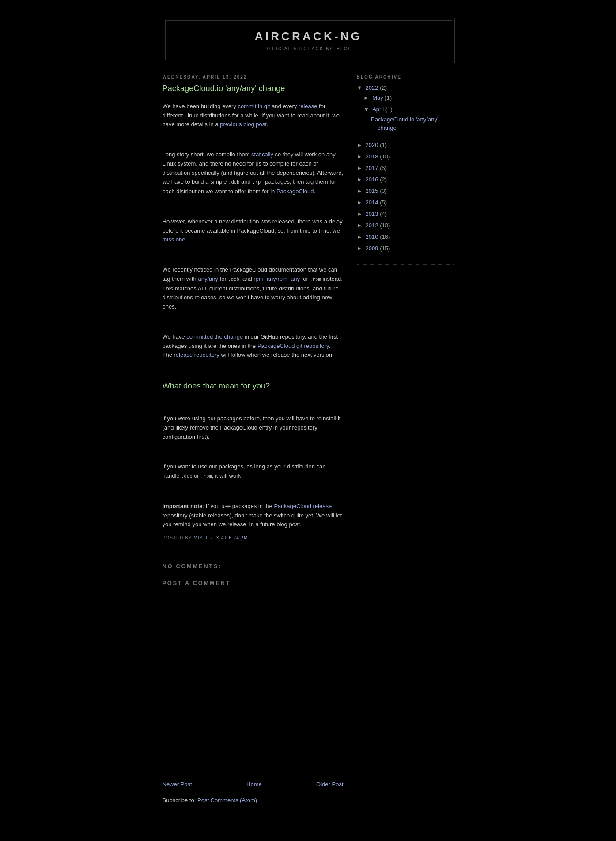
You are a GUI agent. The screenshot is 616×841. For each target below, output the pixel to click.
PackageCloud (295, 191)
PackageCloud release (303, 505)
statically (262, 154)
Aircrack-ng (309, 36)
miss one (174, 239)
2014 (373, 202)
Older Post (330, 783)
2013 (373, 214)
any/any (208, 278)
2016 (373, 179)
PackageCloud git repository (293, 345)
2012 (373, 225)
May (378, 98)
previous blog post (243, 124)
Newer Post (177, 783)
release (308, 106)
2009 (373, 248)
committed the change (215, 336)
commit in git (254, 106)
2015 (373, 191)
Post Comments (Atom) (227, 799)
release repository (197, 354)
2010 (373, 237)
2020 (373, 145)
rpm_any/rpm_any (277, 278)
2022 (373, 88)
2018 (373, 157)
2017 (373, 168)
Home (254, 783)
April (379, 109)
